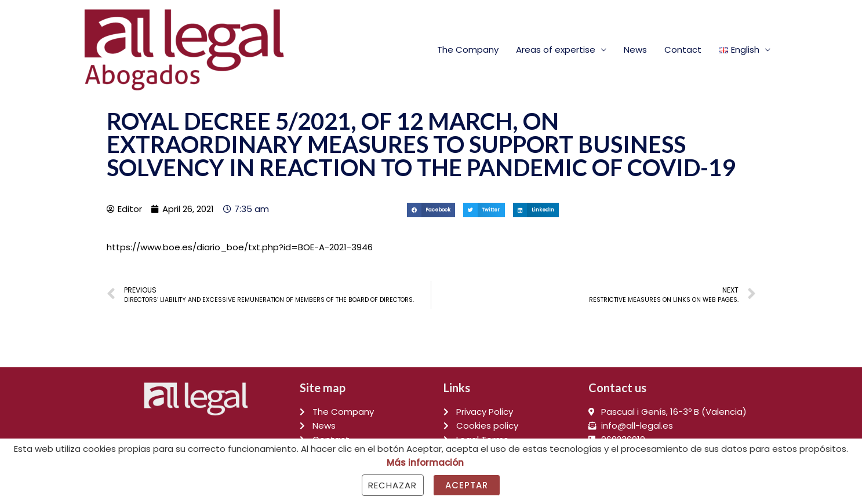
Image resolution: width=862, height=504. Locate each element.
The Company (468, 50)
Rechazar (393, 485)
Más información (425, 463)
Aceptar (467, 485)
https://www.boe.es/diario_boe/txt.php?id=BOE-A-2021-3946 (240, 247)
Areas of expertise (556, 50)
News (635, 50)
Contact (683, 50)
